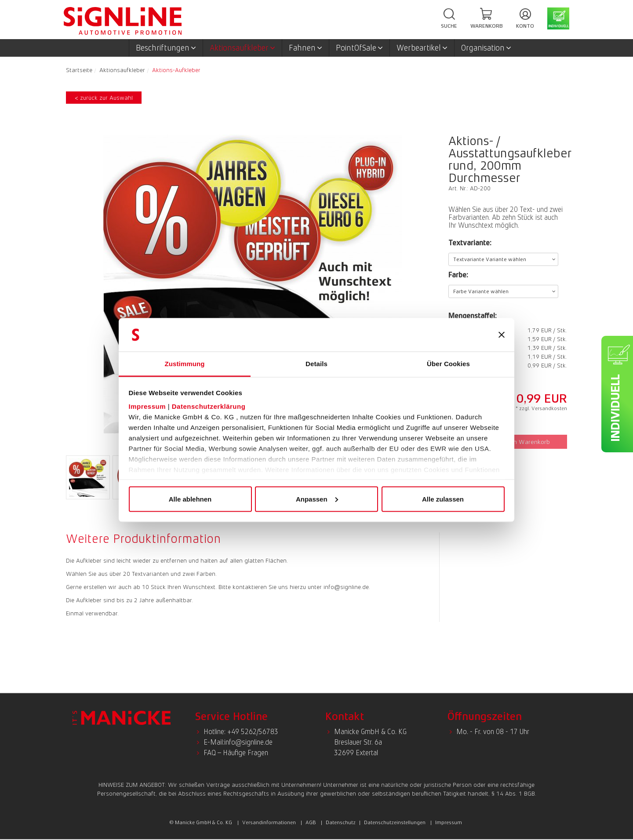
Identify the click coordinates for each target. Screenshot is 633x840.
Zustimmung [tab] (185, 364)
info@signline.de (248, 742)
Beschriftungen (166, 48)
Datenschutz (341, 822)
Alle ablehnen (190, 499)
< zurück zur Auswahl (104, 98)
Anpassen (317, 499)
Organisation (486, 48)
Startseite (79, 70)
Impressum (147, 406)
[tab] (146, 538)
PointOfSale (359, 48)
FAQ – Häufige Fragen (236, 753)
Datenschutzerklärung (209, 406)
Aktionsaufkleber (242, 48)
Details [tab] (316, 364)
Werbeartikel (422, 48)
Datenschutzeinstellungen (395, 822)
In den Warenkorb (521, 442)
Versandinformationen (269, 822)
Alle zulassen (443, 499)
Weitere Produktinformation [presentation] (143, 538)
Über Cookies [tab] (448, 364)
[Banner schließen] (502, 335)
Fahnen (306, 48)
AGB (311, 822)
